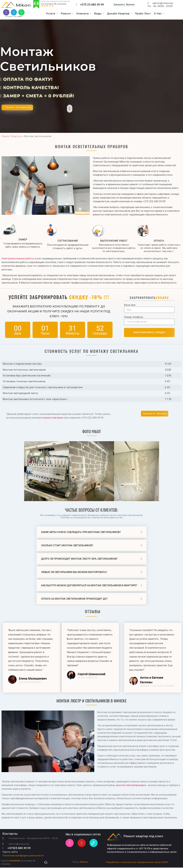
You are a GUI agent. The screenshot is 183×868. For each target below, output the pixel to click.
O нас (159, 14)
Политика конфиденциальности (23, 856)
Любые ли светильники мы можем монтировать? (74, 573)
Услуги (52, 14)
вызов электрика (53, 418)
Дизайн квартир (120, 14)
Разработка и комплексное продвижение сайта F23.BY (137, 863)
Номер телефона (134, 318)
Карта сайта (10, 852)
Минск (84, 862)
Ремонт (67, 14)
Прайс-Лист (143, 14)
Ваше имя (130, 306)
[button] (155, 415)
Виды (99, 14)
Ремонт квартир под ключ (143, 837)
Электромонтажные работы (18, 259)
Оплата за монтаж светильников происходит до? (74, 599)
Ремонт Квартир (11, 137)
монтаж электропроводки (131, 786)
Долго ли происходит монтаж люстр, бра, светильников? (79, 559)
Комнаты (84, 14)
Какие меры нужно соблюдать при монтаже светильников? (81, 533)
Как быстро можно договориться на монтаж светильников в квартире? (89, 586)
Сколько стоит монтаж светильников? (67, 546)
